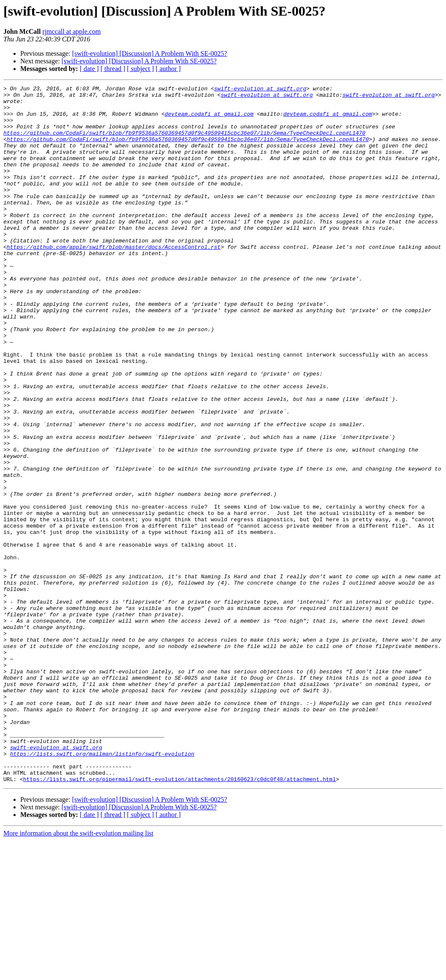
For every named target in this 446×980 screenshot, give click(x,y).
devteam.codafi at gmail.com (209, 120)
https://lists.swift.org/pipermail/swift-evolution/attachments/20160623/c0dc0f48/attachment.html (180, 918)
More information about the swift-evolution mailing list (78, 973)
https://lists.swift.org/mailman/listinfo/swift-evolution (102, 888)
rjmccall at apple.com (71, 31)
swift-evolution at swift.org (260, 90)
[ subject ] (141, 69)
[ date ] (89, 69)
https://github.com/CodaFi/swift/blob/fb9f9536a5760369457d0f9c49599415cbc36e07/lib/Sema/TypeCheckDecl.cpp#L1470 (184, 143)
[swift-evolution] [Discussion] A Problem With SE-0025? (150, 53)
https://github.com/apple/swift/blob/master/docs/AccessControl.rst (114, 280)
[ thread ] (113, 69)
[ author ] (168, 69)
